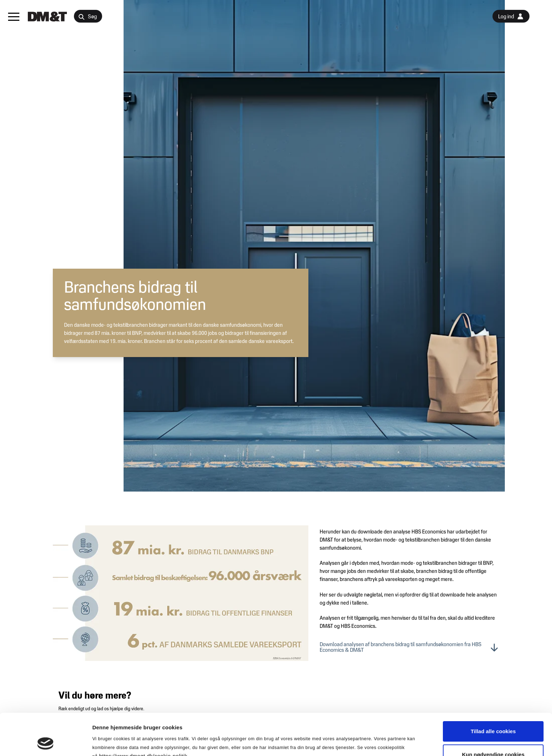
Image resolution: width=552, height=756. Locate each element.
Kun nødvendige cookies (493, 715)
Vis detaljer (366, 742)
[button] (14, 17)
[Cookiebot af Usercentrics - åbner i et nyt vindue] (46, 742)
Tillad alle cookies (493, 692)
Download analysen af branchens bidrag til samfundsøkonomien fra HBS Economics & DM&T (409, 648)
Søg (87, 17)
